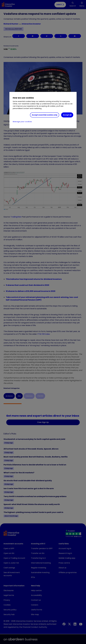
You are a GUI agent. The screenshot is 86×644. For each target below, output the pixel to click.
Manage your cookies (22, 122)
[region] (43, 110)
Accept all (67, 115)
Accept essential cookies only (45, 115)
